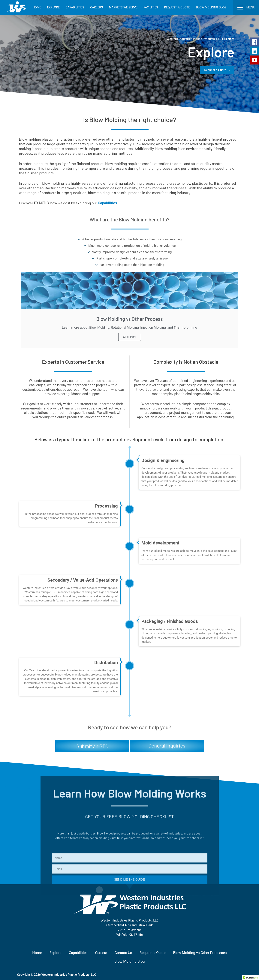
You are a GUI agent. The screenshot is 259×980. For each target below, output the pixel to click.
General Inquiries (167, 745)
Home (37, 953)
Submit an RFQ (92, 746)
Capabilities (107, 203)
